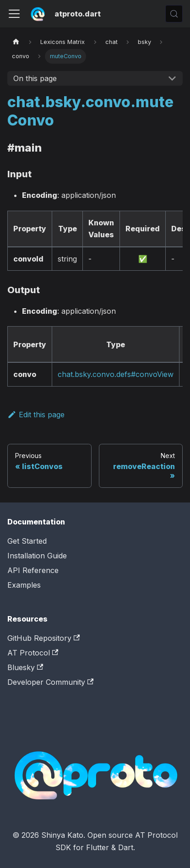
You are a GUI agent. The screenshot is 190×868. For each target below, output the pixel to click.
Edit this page (36, 415)
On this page (35, 78)
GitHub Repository (43, 638)
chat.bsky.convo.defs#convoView (116, 374)
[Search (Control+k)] (174, 14)
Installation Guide (37, 556)
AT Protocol (33, 653)
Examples (24, 585)
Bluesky (25, 667)
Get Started (27, 541)
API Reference (33, 570)
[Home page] (16, 42)
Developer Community (50, 682)
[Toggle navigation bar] (14, 14)
